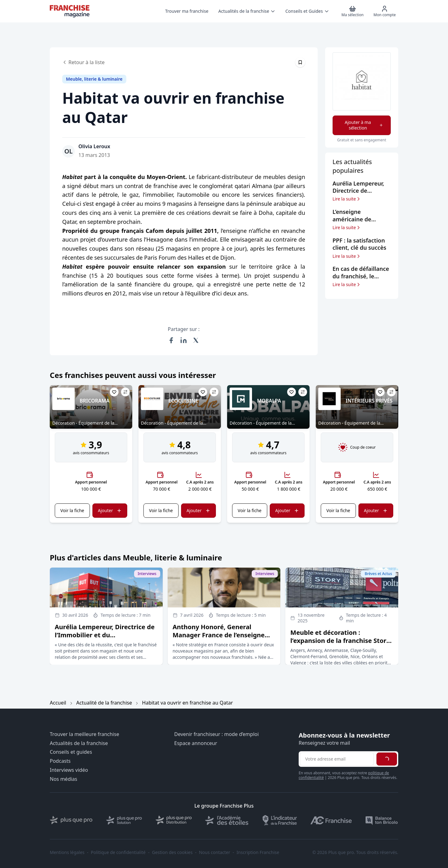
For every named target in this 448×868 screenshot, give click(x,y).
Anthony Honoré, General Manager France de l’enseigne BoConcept (219, 635)
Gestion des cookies (172, 852)
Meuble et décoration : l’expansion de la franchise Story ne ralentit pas (340, 641)
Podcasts (60, 761)
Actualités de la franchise (79, 743)
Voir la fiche (72, 510)
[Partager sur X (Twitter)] (196, 340)
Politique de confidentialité (118, 852)
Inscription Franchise (258, 852)
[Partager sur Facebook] (171, 340)
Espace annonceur (196, 743)
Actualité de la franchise (104, 703)
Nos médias (63, 779)
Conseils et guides (71, 752)
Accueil (58, 703)
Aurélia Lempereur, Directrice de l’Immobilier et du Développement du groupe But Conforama (105, 639)
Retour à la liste (83, 62)
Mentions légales (67, 852)
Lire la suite (347, 199)
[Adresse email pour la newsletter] (337, 759)
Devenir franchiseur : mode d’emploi (217, 734)
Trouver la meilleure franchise (84, 734)
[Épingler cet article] (300, 62)
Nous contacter (214, 852)
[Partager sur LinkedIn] (184, 340)
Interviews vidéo (69, 770)
